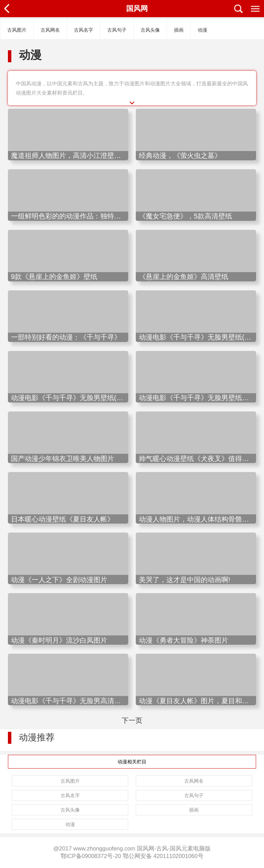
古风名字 (84, 30)
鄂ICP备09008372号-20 (91, 856)
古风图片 (17, 30)
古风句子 (117, 30)
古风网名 (50, 30)
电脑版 (202, 849)
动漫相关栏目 (132, 762)
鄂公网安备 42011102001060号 (163, 856)
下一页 (132, 720)
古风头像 (150, 30)
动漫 (202, 30)
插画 (179, 30)
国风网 (137, 8)
